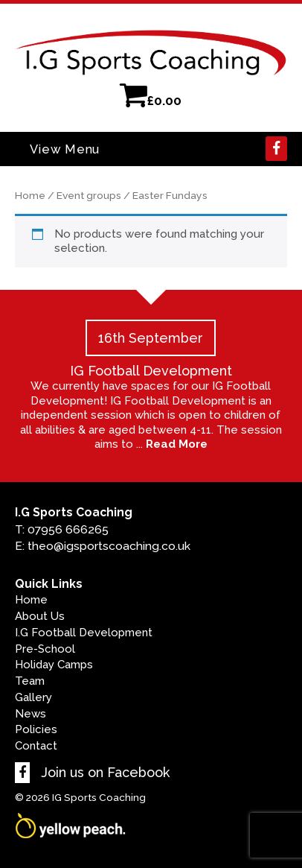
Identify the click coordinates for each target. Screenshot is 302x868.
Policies (36, 729)
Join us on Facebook (92, 772)
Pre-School (45, 649)
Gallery (33, 697)
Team (30, 681)
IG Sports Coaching (99, 797)
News (30, 714)
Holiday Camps (54, 665)
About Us (40, 616)
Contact (36, 746)
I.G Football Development (84, 633)
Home (30, 195)
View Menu (65, 149)
